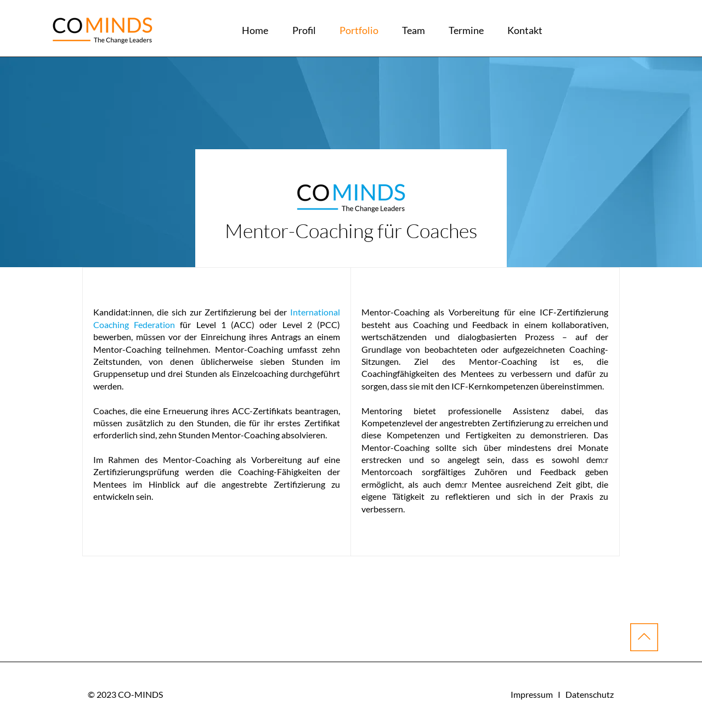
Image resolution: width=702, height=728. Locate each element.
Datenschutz (590, 694)
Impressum (532, 694)
